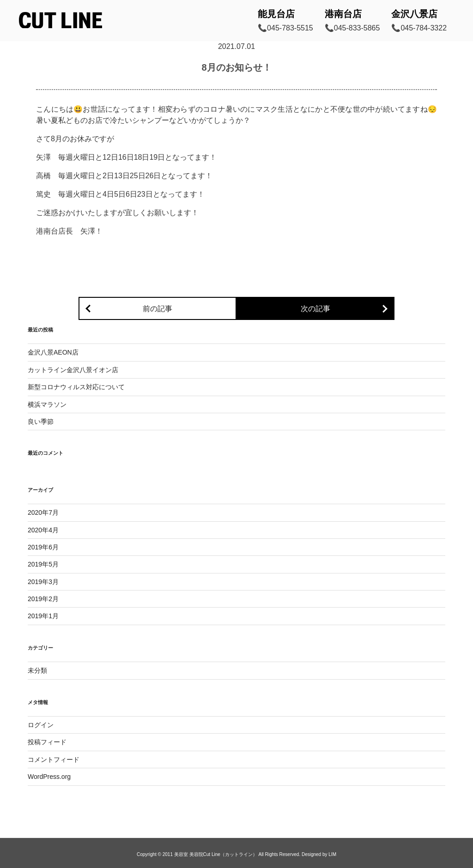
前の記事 (158, 309)
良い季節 (41, 422)
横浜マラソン (47, 404)
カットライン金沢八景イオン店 (73, 370)
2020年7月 (43, 512)
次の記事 (315, 309)
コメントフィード (54, 759)
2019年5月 (43, 564)
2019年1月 (43, 616)
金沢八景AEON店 (53, 352)
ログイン (41, 725)
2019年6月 (43, 547)
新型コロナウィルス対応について (76, 387)
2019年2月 (43, 599)
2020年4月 (43, 530)
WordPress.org (49, 777)
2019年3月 (43, 582)
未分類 (37, 670)
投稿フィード (47, 742)
